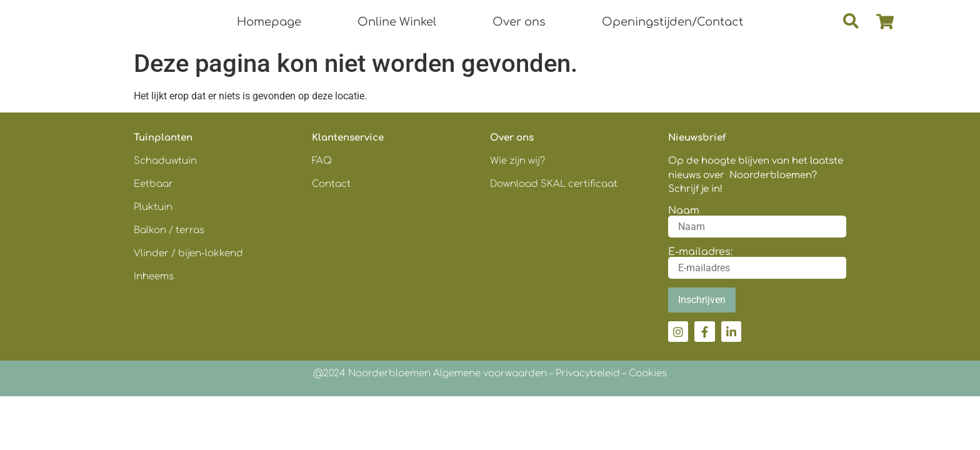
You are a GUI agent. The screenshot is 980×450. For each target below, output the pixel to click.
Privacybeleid (588, 373)
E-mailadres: (700, 252)
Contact (331, 184)
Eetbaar (153, 184)
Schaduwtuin (165, 161)
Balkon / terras (169, 230)
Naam (684, 211)
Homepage (269, 22)
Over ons (519, 22)
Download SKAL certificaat (555, 184)
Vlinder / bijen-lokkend (188, 253)
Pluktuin (153, 207)
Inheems (154, 277)
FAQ (322, 161)
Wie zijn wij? (517, 161)
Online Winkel (397, 22)
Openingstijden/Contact (672, 22)
